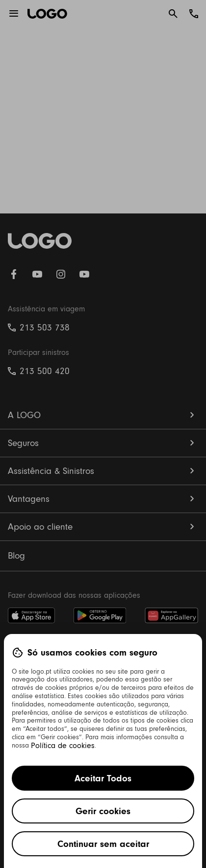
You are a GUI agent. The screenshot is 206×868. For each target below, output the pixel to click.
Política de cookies (63, 746)
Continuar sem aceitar (103, 844)
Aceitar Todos (103, 778)
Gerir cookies (103, 811)
